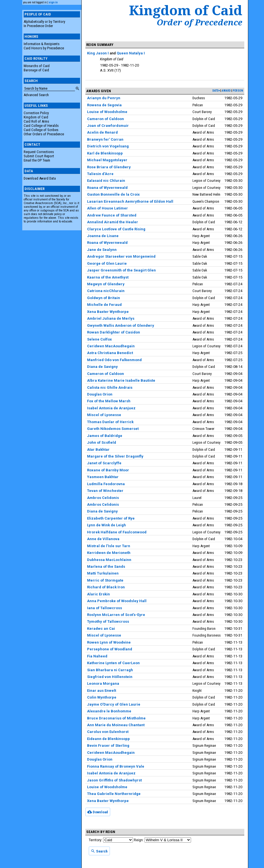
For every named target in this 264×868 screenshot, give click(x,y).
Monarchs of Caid (37, 66)
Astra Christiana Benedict (110, 353)
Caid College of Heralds (41, 126)
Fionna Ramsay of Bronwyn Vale (116, 766)
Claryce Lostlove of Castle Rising (116, 229)
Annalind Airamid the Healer (113, 222)
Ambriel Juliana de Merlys (111, 318)
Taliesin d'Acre (100, 174)
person (238, 91)
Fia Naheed (97, 656)
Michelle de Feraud (104, 305)
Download (98, 812)
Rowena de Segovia (104, 105)
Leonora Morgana (103, 683)
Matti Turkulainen (103, 573)
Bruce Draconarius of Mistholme (116, 718)
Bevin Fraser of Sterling (108, 746)
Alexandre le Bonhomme (109, 711)
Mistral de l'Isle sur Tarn (109, 546)
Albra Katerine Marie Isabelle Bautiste (121, 380)
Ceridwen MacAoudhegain (111, 346)
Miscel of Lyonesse (104, 415)
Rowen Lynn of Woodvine (109, 642)
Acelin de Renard (102, 132)
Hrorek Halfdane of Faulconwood (117, 532)
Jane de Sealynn (102, 250)
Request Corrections (39, 152)
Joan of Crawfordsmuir (108, 126)
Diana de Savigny (102, 367)
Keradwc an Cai (101, 629)
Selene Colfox (99, 339)
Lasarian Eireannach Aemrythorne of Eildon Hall (130, 201)
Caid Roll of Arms (36, 121)
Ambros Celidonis (103, 498)
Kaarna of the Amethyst (108, 277)
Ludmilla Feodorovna (106, 484)
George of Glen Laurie (107, 263)
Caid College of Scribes (41, 130)
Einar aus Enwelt (102, 691)
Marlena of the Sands (106, 566)
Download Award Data (40, 178)
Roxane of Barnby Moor (108, 470)
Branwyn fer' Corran (105, 139)
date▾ (216, 91)
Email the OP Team (37, 160)
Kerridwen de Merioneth (109, 553)
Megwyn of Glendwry (106, 284)
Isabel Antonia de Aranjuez (111, 408)
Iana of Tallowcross (105, 608)
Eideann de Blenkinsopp (108, 739)
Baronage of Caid (36, 70)
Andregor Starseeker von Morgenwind (121, 256)
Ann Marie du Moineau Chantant (116, 725)
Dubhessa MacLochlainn (109, 560)
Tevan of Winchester (105, 491)
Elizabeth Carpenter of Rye (111, 518)
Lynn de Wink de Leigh (107, 525)
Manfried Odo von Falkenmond (114, 360)
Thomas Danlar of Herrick (110, 422)
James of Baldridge (105, 436)
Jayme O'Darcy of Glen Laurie (114, 704)
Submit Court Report (39, 156)
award (226, 91)
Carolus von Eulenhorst (108, 732)
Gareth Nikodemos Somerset (113, 429)
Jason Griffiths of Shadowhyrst (114, 780)
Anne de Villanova (103, 539)
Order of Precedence (199, 22)
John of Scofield (102, 442)
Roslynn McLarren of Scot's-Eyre (116, 615)
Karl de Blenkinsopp (105, 153)
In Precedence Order (38, 26)
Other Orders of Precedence (44, 134)
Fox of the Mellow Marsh (109, 401)
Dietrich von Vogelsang (108, 146)
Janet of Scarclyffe (104, 463)
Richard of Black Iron (106, 587)
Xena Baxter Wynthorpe (108, 312)
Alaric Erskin (98, 594)
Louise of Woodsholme (107, 112)
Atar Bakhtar (98, 450)
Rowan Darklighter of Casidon (114, 332)
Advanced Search (36, 95)
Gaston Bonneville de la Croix (113, 194)
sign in (53, 2)
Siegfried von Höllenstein (110, 677)
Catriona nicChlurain (106, 291)
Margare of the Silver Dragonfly (115, 456)
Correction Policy (36, 113)
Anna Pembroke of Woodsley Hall (117, 601)
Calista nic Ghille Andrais (110, 387)
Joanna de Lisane (103, 236)
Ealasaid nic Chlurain (106, 181)
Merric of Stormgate (105, 580)
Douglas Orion (100, 394)
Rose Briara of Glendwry (109, 167)
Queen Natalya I (131, 53)
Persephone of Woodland (110, 649)
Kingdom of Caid (36, 117)
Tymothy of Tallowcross (108, 621)
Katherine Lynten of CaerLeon (113, 663)
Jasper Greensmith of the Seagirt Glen (121, 270)
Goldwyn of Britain (104, 298)
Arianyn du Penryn (104, 98)
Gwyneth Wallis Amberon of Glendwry (121, 325)
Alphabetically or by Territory (44, 22)
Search (99, 851)
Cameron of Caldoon (106, 119)
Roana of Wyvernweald (107, 188)
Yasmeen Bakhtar (103, 477)
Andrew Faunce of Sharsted (112, 215)
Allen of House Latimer (107, 208)
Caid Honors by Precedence (44, 48)
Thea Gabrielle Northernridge (114, 794)
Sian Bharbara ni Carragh (110, 670)
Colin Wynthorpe (102, 697)
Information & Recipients (42, 44)
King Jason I (98, 53)
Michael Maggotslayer (107, 160)
